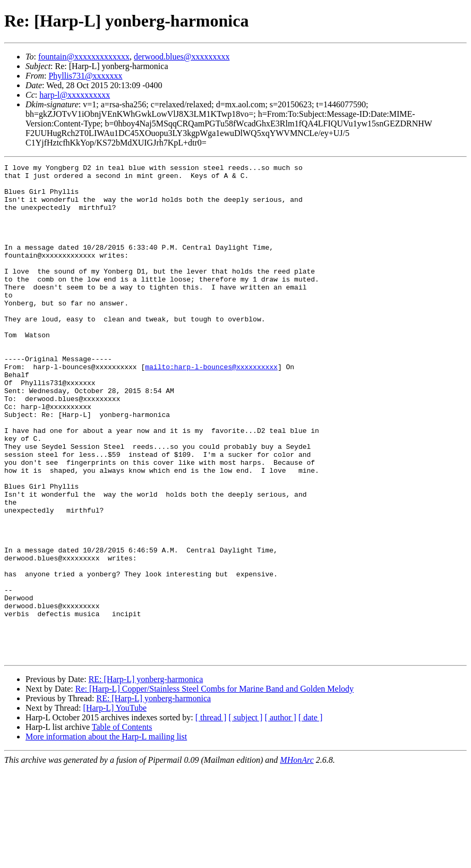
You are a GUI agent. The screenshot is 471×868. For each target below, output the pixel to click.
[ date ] (310, 816)
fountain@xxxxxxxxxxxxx (84, 57)
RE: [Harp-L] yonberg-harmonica (146, 778)
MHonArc (297, 859)
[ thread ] (211, 816)
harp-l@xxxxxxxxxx (75, 95)
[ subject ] (245, 816)
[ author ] (280, 816)
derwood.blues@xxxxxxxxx (182, 57)
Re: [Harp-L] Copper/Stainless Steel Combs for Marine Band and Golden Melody (215, 788)
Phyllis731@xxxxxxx (85, 76)
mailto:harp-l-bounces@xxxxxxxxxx (211, 408)
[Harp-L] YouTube (115, 807)
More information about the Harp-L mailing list (106, 835)
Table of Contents (122, 826)
